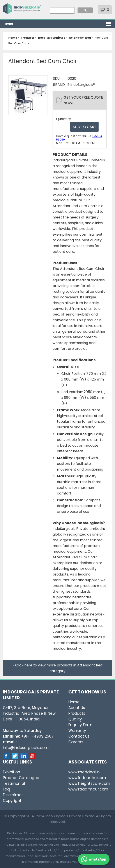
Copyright (12, 801)
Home (74, 702)
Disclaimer (13, 795)
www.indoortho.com (87, 778)
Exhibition (11, 772)
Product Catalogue (21, 778)
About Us (77, 708)
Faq (6, 789)
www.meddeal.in (84, 772)
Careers (76, 742)
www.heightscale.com (89, 783)
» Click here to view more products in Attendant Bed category (58, 668)
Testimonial (14, 783)
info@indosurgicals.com (26, 748)
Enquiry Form (80, 725)
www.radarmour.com (88, 789)
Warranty (77, 731)
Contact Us (79, 736)
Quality (75, 719)
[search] (62, 11)
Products (77, 713)
